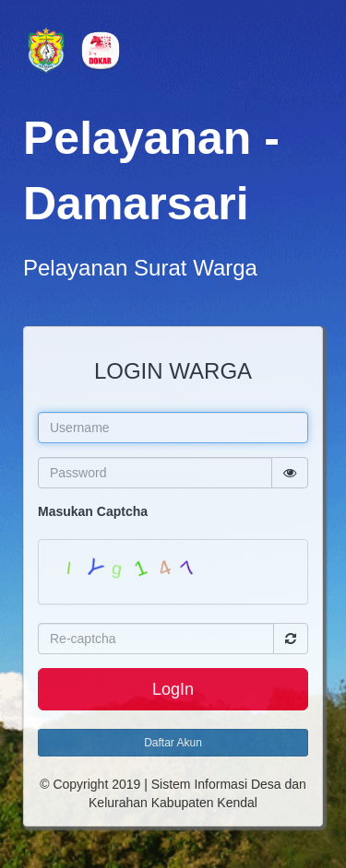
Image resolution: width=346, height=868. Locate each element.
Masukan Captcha (93, 511)
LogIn (173, 689)
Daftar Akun (173, 743)
